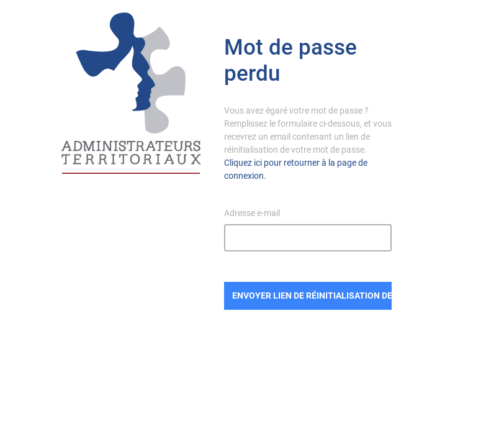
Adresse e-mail (252, 213)
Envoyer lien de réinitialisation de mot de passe (312, 296)
